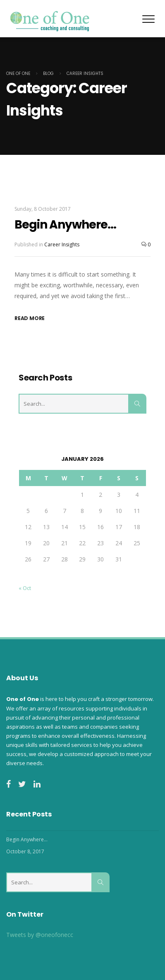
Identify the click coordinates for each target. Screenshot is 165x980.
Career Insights (62, 244)
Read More (30, 318)
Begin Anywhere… (65, 225)
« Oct (25, 588)
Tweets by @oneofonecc (40, 935)
